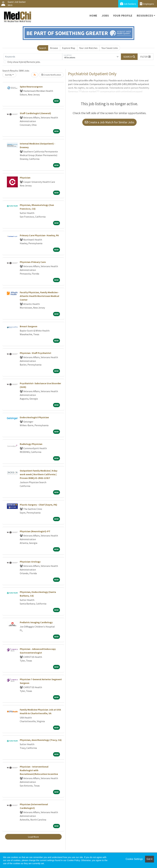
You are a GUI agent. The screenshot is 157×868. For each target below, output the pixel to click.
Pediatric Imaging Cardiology (36, 622)
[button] (146, 57)
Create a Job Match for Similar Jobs (109, 122)
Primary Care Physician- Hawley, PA (39, 235)
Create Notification (51, 75)
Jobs (105, 16)
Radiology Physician (31, 444)
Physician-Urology (30, 562)
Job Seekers (128, 4)
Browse (54, 48)
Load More (33, 837)
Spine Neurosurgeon (31, 87)
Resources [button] (145, 16)
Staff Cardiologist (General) (35, 113)
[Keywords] (33, 57)
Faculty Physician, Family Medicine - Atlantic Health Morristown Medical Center (39, 296)
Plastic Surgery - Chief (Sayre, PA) (38, 505)
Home (93, 16)
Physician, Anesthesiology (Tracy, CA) (41, 740)
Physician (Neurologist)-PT (35, 531)
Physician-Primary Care (33, 262)
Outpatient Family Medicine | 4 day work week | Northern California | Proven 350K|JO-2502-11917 (39, 474)
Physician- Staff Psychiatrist (35, 353)
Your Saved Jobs (110, 48)
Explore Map (69, 48)
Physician (25, 178)
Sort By (8, 75)
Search (43, 48)
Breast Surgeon (29, 326)
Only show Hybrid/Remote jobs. (24, 62)
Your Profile (123, 16)
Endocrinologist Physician (34, 417)
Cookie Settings (134, 859)
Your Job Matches (88, 48)
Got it (149, 859)
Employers (147, 4)
